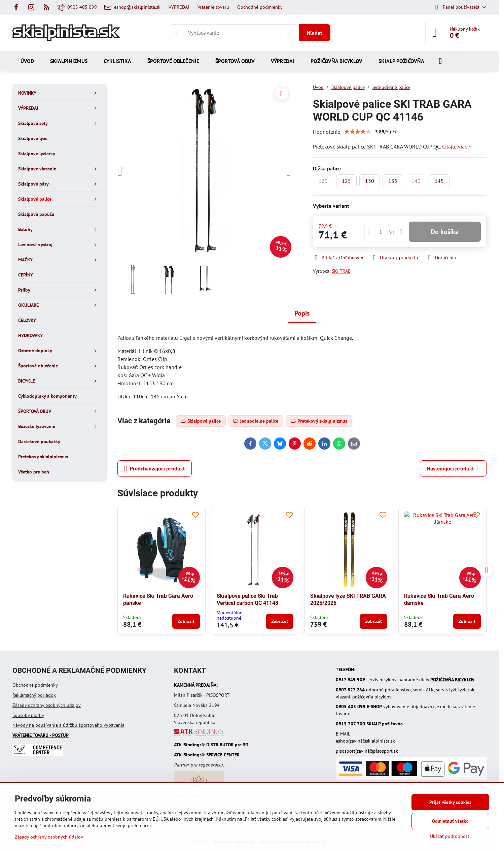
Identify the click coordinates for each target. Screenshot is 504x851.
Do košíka (445, 232)
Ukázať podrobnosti (450, 836)
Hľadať (315, 33)
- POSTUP (41, 735)
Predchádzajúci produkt (155, 468)
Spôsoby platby (28, 715)
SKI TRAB (341, 271)
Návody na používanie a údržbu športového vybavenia (68, 725)
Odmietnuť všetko (450, 821)
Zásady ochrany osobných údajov (47, 705)
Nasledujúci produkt (453, 468)
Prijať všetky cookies (450, 802)
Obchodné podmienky (35, 685)
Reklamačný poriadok (34, 695)
